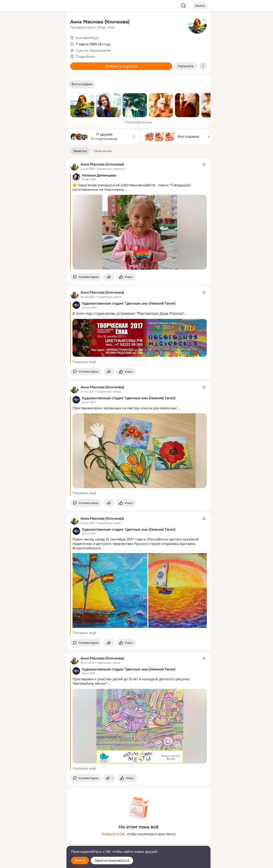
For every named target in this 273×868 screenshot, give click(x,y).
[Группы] (52, 22)
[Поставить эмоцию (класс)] (126, 277)
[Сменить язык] (32, 842)
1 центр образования (93, 50)
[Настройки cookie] (32, 862)
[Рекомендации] (32, 84)
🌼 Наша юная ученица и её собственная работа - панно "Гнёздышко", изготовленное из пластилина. (132, 187)
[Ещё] (32, 832)
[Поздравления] (32, 64)
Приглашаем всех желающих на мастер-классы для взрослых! (125, 408)
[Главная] (11, 22)
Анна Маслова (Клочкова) (100, 22)
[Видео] (52, 43)
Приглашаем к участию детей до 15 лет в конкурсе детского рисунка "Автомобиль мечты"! (131, 681)
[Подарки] (11, 64)
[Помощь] (11, 84)
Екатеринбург (88, 38)
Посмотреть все (138, 122)
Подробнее (86, 57)
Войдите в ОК (113, 834)
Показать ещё (84, 362)
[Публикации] (11, 43)
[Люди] (32, 43)
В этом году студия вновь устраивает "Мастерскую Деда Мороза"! (128, 313)
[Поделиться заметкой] (109, 277)
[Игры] (52, 64)
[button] (82, 84)
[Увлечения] (32, 22)
